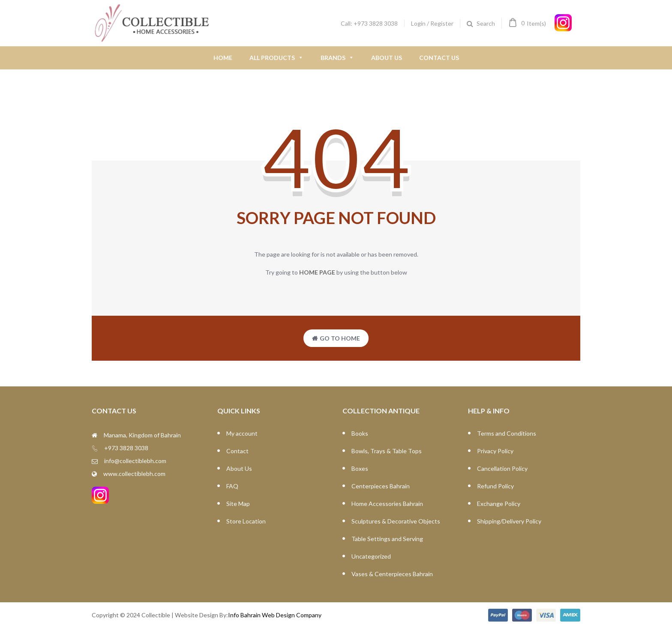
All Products (276, 58)
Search (486, 23)
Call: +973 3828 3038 (369, 23)
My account (242, 433)
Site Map (238, 504)
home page (317, 272)
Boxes (360, 468)
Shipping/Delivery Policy (509, 521)
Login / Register (432, 23)
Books (360, 433)
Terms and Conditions (507, 433)
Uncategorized (371, 556)
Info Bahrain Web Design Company (275, 615)
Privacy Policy (495, 451)
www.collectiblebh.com (134, 474)
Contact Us (439, 58)
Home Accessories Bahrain (387, 504)
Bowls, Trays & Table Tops (387, 451)
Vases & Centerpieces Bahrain (392, 574)
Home (223, 58)
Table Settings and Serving (387, 539)
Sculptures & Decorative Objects (396, 521)
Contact (237, 451)
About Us (387, 58)
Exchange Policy (499, 504)
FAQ (232, 486)
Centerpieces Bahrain (381, 486)
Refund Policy (495, 486)
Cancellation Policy (502, 468)
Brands (337, 58)
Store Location (246, 521)
